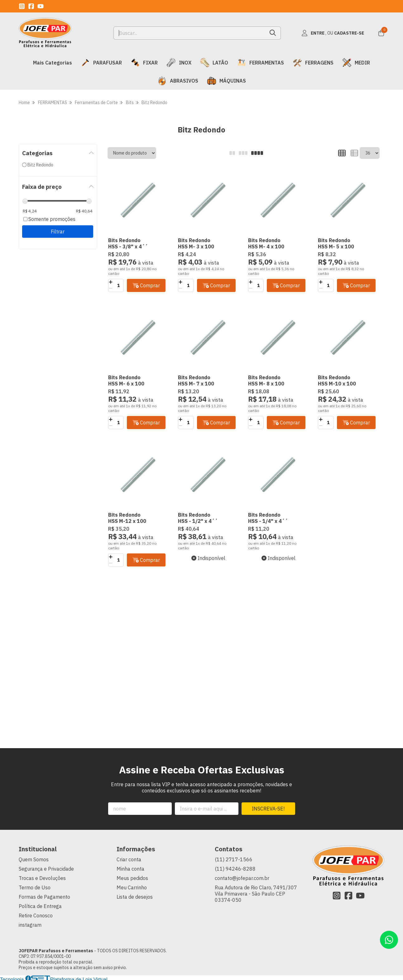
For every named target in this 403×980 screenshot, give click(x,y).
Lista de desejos (135, 897)
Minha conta (130, 869)
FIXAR (144, 63)
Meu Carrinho (132, 887)
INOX (179, 63)
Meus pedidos (132, 878)
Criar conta (129, 859)
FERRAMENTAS (260, 63)
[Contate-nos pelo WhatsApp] (389, 940)
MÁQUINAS (226, 81)
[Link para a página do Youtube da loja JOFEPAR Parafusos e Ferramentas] (41, 6)
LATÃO (214, 63)
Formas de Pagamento (44, 897)
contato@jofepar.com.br (242, 878)
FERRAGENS (313, 63)
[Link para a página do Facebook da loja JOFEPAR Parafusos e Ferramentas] (31, 6)
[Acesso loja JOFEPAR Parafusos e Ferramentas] (333, 33)
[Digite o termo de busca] (190, 33)
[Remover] (111, 289)
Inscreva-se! (268, 809)
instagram (30, 925)
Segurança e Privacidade (46, 869)
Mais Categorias (53, 63)
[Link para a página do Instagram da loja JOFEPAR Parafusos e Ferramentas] (22, 6)
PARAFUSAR (101, 63)
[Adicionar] (111, 282)
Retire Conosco (36, 915)
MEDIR (356, 63)
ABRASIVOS (178, 81)
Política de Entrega (40, 906)
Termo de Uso (35, 887)
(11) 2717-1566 (234, 859)
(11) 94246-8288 (235, 869)
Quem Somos (34, 859)
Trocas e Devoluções (42, 878)
